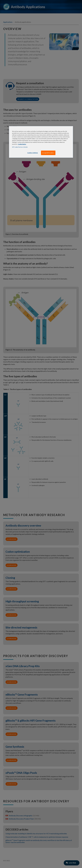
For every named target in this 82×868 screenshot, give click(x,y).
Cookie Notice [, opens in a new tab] (22, 144)
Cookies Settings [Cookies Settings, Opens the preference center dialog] (33, 153)
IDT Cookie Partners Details (20, 147)
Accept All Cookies (48, 153)
